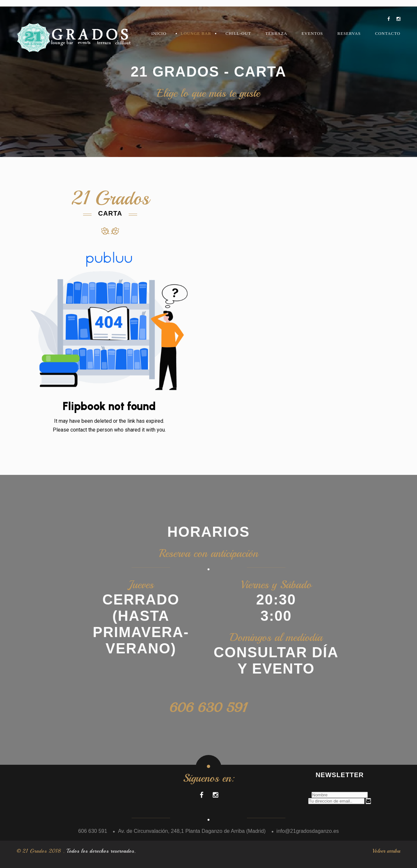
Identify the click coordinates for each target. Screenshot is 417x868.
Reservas (349, 33)
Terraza (276, 33)
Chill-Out (238, 33)
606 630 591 (209, 708)
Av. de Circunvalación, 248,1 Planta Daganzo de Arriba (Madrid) (192, 831)
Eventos (312, 33)
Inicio (159, 33)
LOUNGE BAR (196, 33)
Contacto (388, 33)
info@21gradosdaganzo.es (308, 831)
